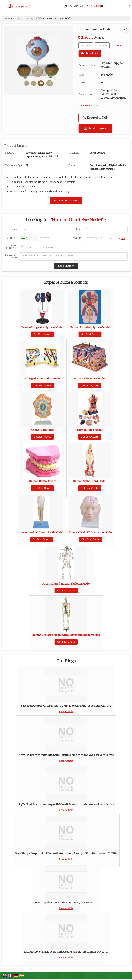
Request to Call (95, 118)
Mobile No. (12, 238)
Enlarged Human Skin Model (42, 379)
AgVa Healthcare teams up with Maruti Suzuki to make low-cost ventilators (66, 755)
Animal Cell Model (42, 430)
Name (14, 229)
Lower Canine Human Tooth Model (41, 532)
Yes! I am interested (66, 201)
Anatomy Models (33, 18)
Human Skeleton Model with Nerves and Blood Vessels (66, 635)
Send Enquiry (95, 128)
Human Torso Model (90, 430)
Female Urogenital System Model (42, 327)
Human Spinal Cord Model (90, 481)
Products (17, 18)
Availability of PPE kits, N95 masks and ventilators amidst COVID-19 (66, 952)
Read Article (66, 712)
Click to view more (89, 106)
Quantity (77, 238)
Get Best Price (90, 53)
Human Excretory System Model (90, 327)
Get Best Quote (42, 334)
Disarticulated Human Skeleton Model (66, 584)
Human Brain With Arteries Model (91, 532)
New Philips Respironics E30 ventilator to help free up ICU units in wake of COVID (66, 853)
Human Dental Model (42, 481)
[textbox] (102, 46)
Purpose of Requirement (11, 247)
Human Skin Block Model (90, 379)
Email (79, 229)
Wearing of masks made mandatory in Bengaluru (66, 903)
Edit (117, 46)
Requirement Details (11, 256)
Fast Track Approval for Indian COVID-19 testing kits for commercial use (66, 706)
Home (7, 18)
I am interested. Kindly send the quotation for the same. (73, 256)
